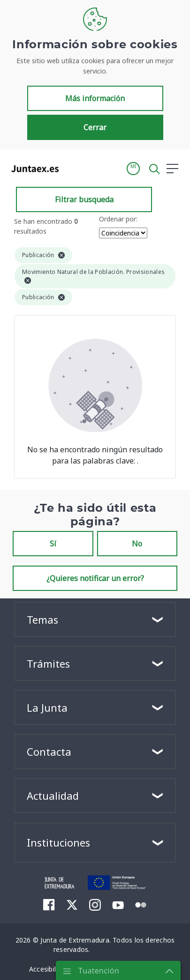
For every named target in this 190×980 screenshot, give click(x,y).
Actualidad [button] (53, 796)
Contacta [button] (49, 752)
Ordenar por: (118, 219)
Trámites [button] (48, 663)
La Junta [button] (47, 707)
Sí (53, 544)
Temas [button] (42, 619)
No (137, 544)
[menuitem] (49, 905)
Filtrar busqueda (84, 199)
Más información (95, 98)
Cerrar (95, 127)
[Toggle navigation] (72, 168)
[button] (133, 169)
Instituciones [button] (58, 842)
